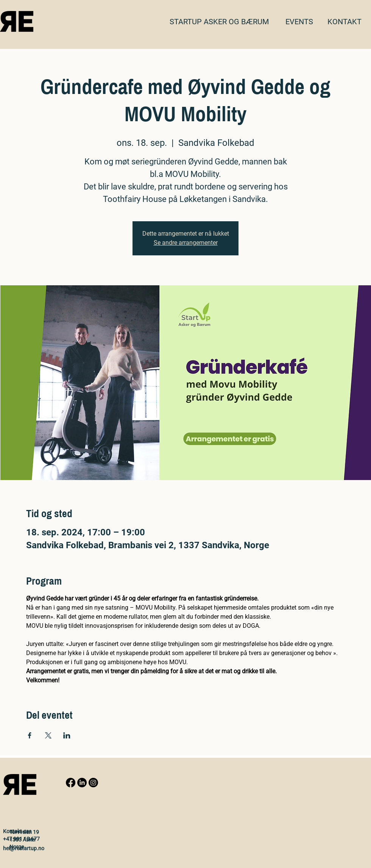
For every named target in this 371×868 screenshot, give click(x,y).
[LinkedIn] (82, 783)
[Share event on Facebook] (30, 735)
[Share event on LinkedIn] (67, 735)
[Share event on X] (48, 735)
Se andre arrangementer (186, 243)
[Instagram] (93, 783)
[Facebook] (71, 783)
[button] (344, 22)
